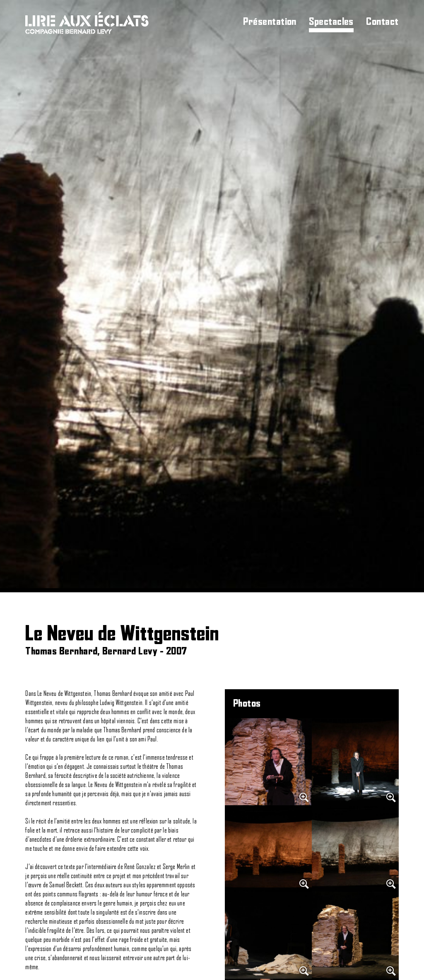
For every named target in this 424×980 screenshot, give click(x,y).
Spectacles (331, 22)
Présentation (270, 22)
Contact (382, 22)
